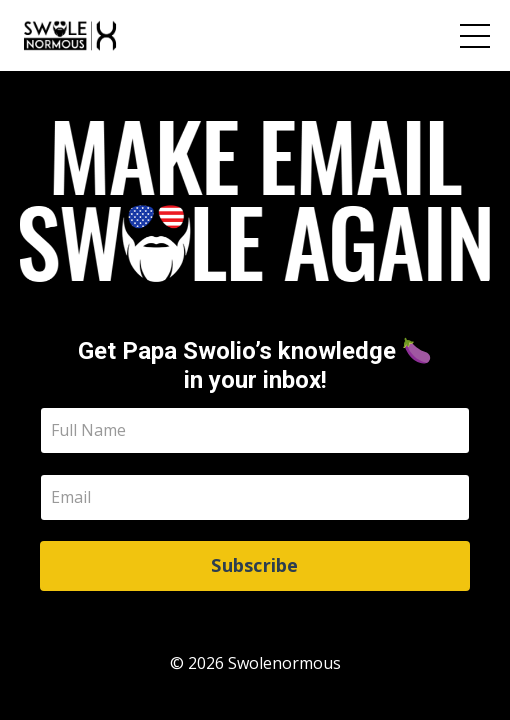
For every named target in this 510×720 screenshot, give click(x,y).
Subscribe (254, 565)
